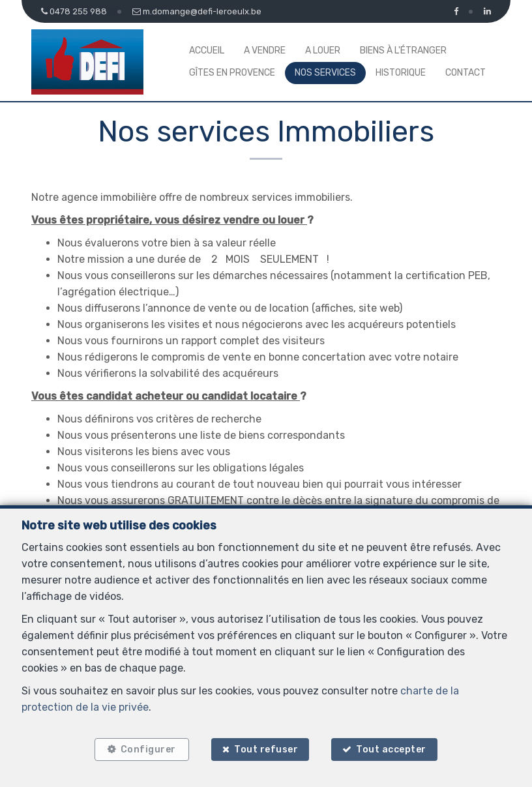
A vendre (265, 51)
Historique (401, 73)
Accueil (207, 51)
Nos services (325, 73)
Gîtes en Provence (232, 73)
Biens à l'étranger (403, 51)
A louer (323, 51)
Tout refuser (266, 750)
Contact (465, 73)
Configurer (148, 750)
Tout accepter (392, 750)
